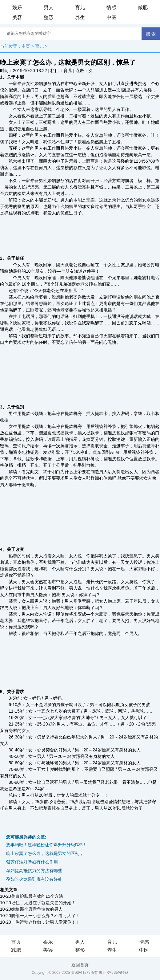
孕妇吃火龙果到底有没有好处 (34, 879)
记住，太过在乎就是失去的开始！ (43, 903)
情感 (111, 8)
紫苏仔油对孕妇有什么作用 (32, 862)
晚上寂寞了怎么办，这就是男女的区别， (45, 853)
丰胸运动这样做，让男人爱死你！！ (46, 922)
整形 (49, 17)
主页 (26, 46)
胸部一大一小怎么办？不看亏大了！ (46, 916)
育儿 (80, 8)
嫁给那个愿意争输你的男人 (37, 909)
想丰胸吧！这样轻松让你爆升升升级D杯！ (46, 845)
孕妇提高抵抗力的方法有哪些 (34, 871)
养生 (80, 17)
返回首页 (80, 965)
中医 (111, 17)
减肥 (143, 8)
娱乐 (17, 8)
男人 (49, 8)
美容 (17, 17)
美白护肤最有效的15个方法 (37, 896)
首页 (16, 942)
